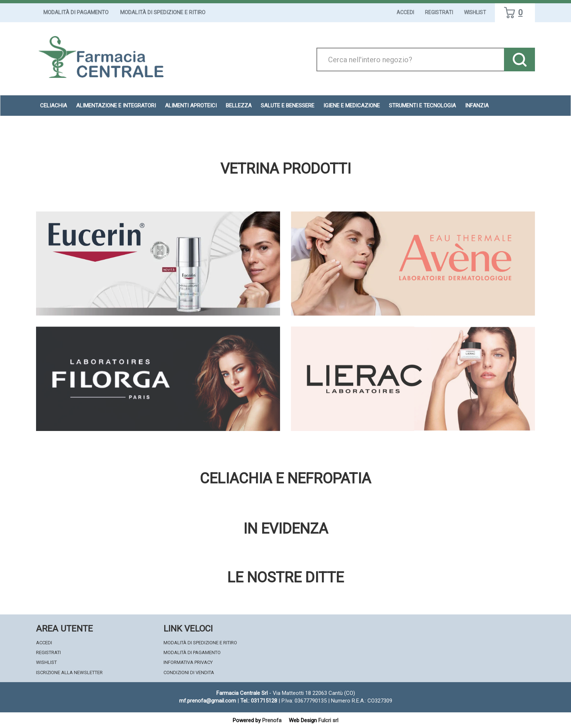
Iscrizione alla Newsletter (69, 672)
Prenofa (272, 720)
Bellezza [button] (239, 106)
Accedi (405, 12)
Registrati (439, 12)
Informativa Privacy (188, 662)
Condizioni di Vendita (189, 672)
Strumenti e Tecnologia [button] (422, 106)
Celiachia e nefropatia (285, 479)
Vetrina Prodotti (286, 169)
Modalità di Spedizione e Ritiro (163, 12)
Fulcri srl (328, 720)
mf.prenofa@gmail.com (208, 701)
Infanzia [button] (477, 106)
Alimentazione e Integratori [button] (116, 106)
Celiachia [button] (54, 106)
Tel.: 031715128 (259, 701)
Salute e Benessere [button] (288, 106)
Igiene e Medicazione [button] (352, 106)
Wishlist (475, 12)
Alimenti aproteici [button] (191, 106)
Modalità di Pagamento (76, 12)
